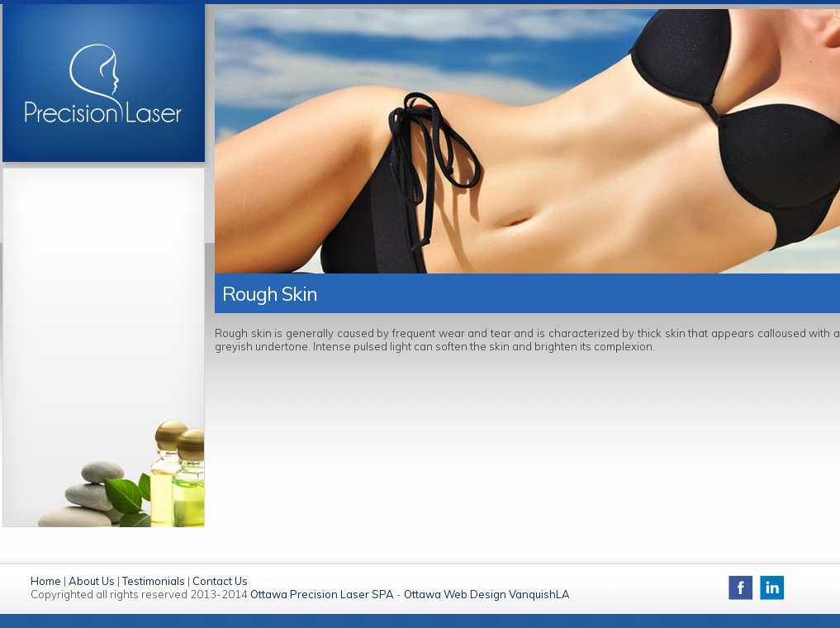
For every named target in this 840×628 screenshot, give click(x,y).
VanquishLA (539, 594)
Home (46, 581)
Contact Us (220, 581)
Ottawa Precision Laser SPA (322, 594)
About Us (92, 581)
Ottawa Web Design (455, 594)
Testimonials (154, 581)
